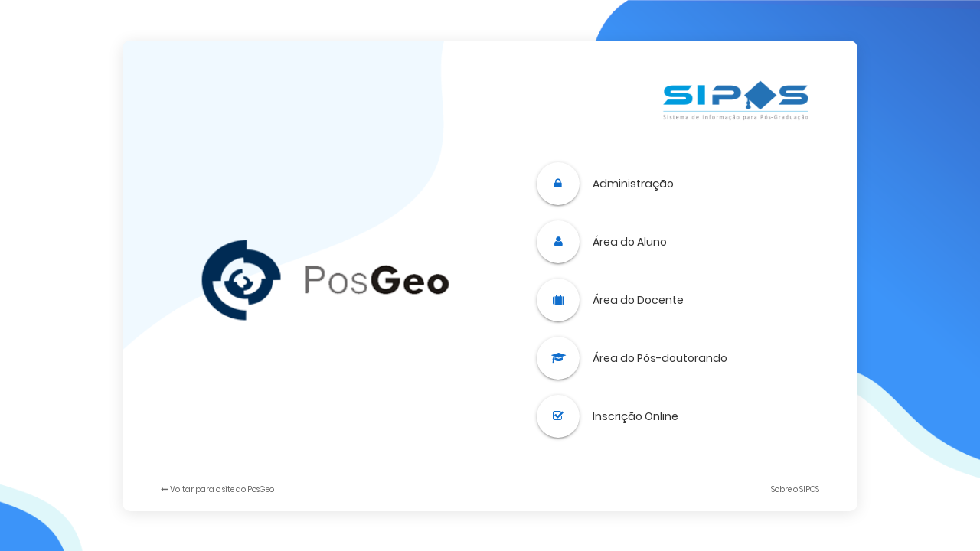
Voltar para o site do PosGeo (217, 489)
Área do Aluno (630, 242)
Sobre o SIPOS (795, 489)
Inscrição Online (635, 416)
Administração (633, 184)
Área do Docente (638, 300)
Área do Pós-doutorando (660, 358)
